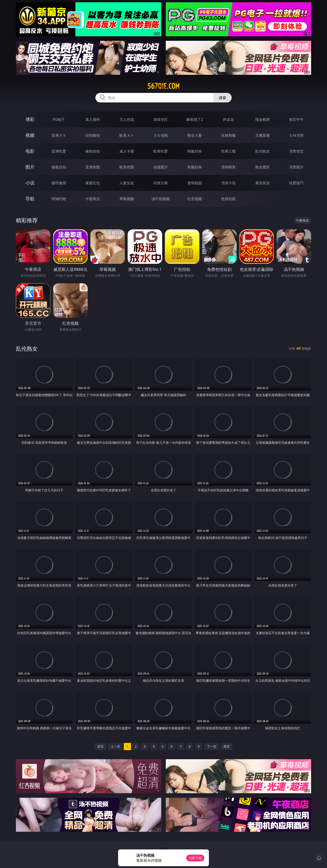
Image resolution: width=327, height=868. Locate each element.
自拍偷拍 (93, 135)
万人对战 (127, 119)
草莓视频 (127, 199)
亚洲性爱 (59, 151)
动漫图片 (161, 167)
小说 (30, 183)
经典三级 (228, 151)
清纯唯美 (228, 167)
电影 (30, 151)
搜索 (223, 98)
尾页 (227, 746)
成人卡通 (127, 151)
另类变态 (296, 151)
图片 (30, 167)
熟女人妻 (195, 135)
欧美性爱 (161, 151)
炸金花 (228, 119)
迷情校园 (195, 183)
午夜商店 (93, 199)
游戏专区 (161, 119)
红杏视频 (195, 199)
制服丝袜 (195, 151)
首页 (100, 746)
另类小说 (228, 183)
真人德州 (93, 119)
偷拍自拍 (93, 151)
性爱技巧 (296, 183)
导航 (30, 199)
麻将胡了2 (194, 119)
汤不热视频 (161, 199)
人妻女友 (127, 183)
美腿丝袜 (195, 167)
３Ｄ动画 (161, 135)
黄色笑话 (263, 183)
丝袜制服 (228, 135)
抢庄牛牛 (296, 119)
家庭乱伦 (93, 183)
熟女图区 (263, 167)
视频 (30, 135)
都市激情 (59, 183)
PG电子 (59, 119)
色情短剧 (228, 199)
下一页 (212, 746)
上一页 (115, 746)
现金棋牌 (263, 119)
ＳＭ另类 (296, 135)
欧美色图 (127, 167)
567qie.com (163, 86)
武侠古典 (161, 183)
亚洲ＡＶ (59, 135)
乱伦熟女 (263, 151)
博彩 (30, 119)
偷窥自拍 (59, 167)
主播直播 (263, 135)
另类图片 (296, 167)
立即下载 (195, 858)
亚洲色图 (93, 167)
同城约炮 (59, 199)
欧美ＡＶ (127, 135)
